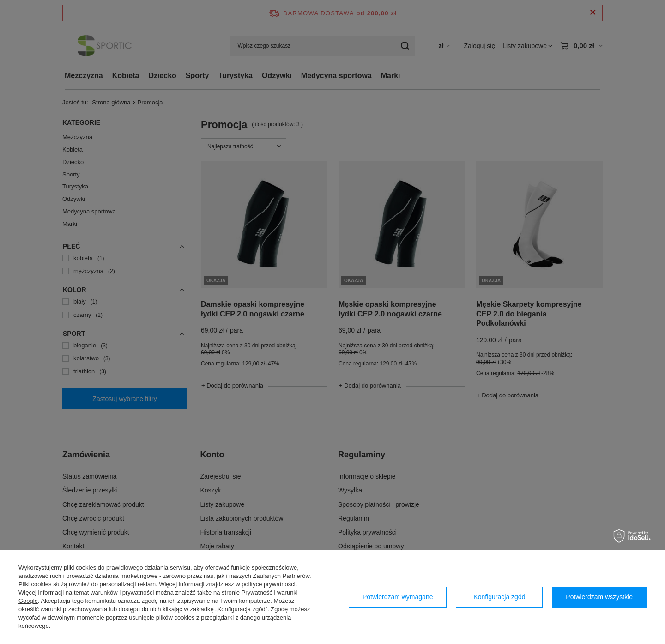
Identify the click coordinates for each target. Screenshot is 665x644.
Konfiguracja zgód (499, 597)
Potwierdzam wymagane (398, 597)
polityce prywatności (268, 584)
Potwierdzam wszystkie (599, 597)
